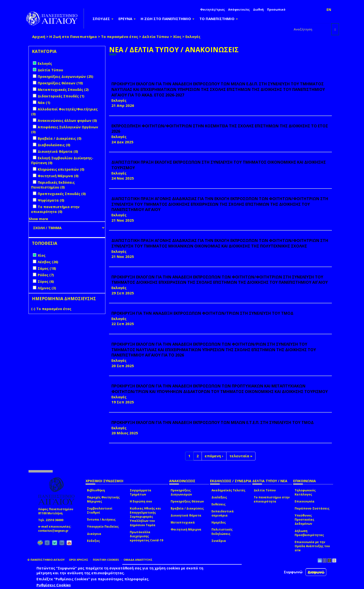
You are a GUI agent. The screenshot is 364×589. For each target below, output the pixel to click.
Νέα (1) (44, 103)
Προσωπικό (276, 10)
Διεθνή (258, 10)
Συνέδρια (219, 541)
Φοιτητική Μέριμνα (186, 529)
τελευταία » (241, 456)
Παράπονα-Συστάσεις (312, 508)
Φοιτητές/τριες (212, 10)
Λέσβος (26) (48, 262)
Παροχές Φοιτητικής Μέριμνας (103, 499)
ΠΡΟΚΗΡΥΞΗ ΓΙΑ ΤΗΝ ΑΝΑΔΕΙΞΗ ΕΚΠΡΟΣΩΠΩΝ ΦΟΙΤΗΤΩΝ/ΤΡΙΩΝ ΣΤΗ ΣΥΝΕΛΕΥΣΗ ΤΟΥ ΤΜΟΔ (202, 313)
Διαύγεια (94, 534)
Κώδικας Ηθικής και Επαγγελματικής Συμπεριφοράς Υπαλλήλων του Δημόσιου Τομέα (145, 517)
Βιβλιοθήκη (96, 490)
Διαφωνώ (316, 572)
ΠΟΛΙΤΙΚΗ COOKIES (106, 560)
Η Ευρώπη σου (141, 501)
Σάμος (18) (47, 268)
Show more (38, 219)
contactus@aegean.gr (55, 531)
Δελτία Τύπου (156, 36)
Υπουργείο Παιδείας (103, 527)
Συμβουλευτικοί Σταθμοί (100, 510)
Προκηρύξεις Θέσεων (187, 501)
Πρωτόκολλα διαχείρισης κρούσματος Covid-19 (146, 536)
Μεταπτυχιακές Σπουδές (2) (63, 90)
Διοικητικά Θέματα (186, 515)
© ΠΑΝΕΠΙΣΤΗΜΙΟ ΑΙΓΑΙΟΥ (46, 560)
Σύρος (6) (46, 281)
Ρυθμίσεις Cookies (54, 585)
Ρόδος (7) (46, 275)
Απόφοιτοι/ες (239, 10)
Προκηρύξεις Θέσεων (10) (60, 83)
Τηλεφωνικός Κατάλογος (305, 492)
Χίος (177, 36)
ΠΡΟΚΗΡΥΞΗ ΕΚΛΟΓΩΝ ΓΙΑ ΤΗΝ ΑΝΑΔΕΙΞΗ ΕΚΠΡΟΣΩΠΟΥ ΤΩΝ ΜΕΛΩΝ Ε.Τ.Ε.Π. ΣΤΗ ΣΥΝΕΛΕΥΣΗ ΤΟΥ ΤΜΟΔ (213, 422)
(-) (34, 309)
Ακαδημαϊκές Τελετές (228, 490)
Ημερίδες (219, 522)
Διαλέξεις (219, 497)
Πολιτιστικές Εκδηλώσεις (222, 531)
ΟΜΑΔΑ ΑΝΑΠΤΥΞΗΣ (138, 560)
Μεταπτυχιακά (183, 522)
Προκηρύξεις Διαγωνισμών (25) (66, 76)
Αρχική (39, 36)
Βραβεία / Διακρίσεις (187, 508)
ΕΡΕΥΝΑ (127, 19)
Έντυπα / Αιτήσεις (101, 520)
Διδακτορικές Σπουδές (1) (61, 96)
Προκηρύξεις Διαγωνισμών (181, 492)
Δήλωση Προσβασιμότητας (309, 533)
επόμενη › (214, 456)
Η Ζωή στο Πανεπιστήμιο (73, 36)
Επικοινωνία (305, 501)
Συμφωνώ (293, 572)
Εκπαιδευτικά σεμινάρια (223, 513)
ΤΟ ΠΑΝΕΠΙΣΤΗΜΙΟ (219, 19)
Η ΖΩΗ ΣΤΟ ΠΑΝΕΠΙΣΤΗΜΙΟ (167, 19)
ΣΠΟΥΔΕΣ (103, 19)
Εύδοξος (93, 541)
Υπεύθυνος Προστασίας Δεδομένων (304, 520)
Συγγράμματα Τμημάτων (141, 492)
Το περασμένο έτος (120, 36)
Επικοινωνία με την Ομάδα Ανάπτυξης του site (312, 546)
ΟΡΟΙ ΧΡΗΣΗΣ (79, 560)
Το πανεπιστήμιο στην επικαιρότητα (272, 499)
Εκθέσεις (218, 504)
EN (329, 10)
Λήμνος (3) (47, 288)
